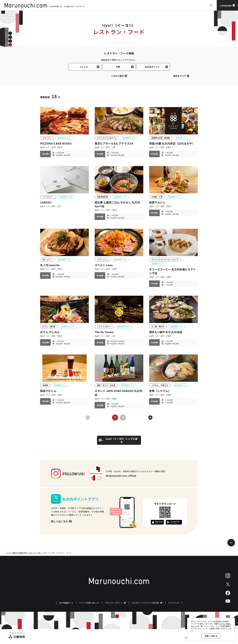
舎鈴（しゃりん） (160, 391)
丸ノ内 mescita (50, 265)
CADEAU (46, 202)
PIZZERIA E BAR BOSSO (56, 143)
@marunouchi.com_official (121, 476)
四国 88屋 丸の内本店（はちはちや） (172, 143)
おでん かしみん (50, 332)
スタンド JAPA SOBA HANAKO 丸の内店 (118, 393)
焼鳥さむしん (48, 391)
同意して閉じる (211, 636)
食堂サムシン (157, 202)
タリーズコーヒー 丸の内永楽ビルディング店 (172, 271)
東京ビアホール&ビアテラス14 (114, 143)
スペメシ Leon (104, 265)
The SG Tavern (104, 332)
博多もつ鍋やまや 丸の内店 (166, 332)
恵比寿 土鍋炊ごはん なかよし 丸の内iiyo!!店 (117, 204)
